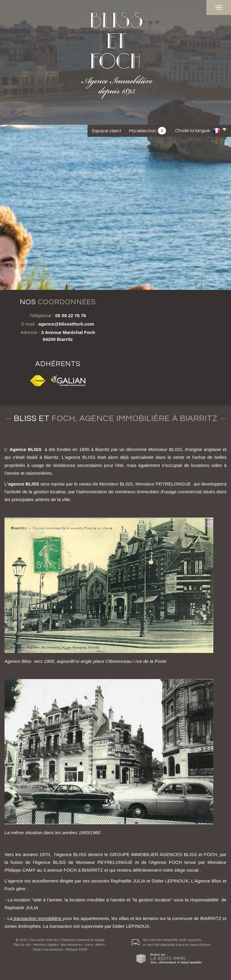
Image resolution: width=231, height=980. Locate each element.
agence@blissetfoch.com (66, 324)
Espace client (107, 131)
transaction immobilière (38, 918)
